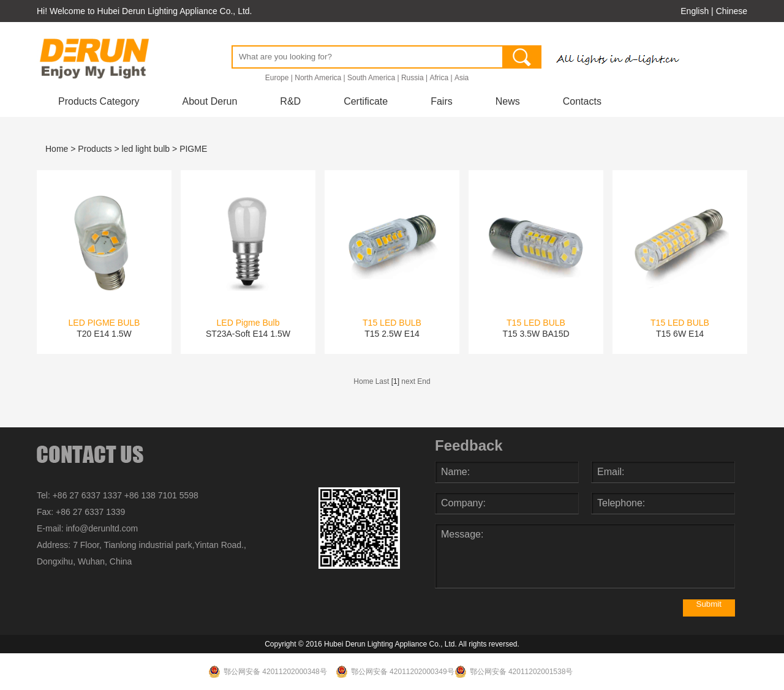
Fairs (442, 101)
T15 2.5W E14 (392, 334)
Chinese (732, 11)
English (695, 11)
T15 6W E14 (680, 334)
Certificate (366, 101)
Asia (462, 78)
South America (371, 78)
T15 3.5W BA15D (536, 334)
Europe (277, 78)
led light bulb (146, 149)
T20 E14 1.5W (104, 334)
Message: (585, 556)
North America (318, 78)
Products (95, 149)
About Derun (210, 101)
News (508, 101)
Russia (413, 78)
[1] (395, 381)
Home (57, 149)
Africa (439, 78)
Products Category (99, 101)
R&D (290, 101)
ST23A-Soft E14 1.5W (248, 334)
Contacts (582, 101)
